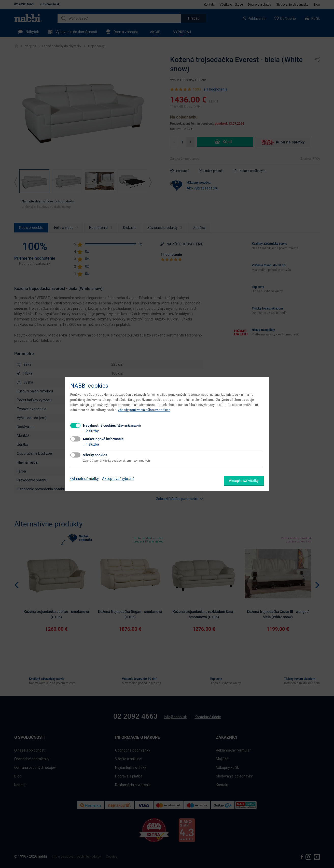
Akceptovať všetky (244, 481)
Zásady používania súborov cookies (144, 410)
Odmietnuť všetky (85, 479)
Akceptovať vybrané (118, 479)
